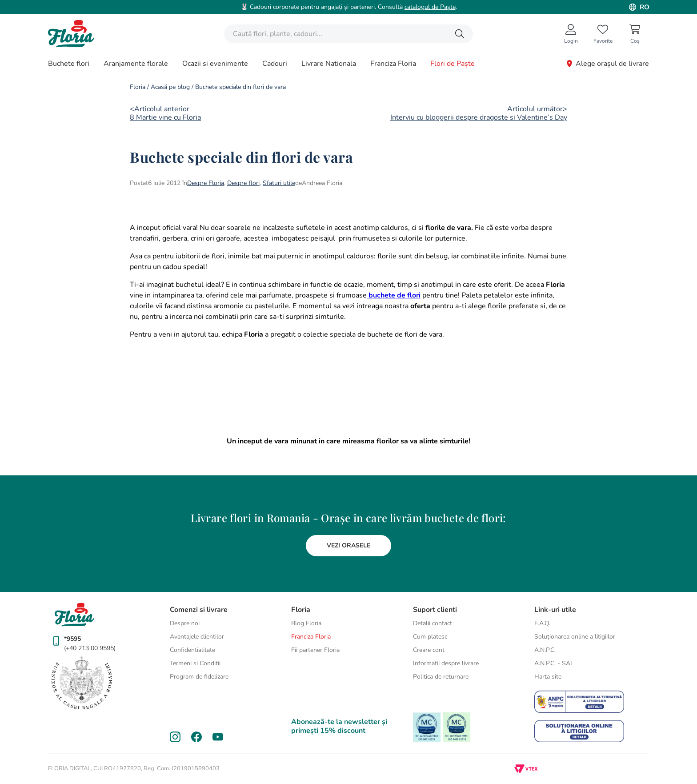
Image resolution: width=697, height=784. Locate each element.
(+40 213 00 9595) (90, 648)
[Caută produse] (460, 34)
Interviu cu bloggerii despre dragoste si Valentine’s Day (479, 117)
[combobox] (348, 34)
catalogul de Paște (430, 7)
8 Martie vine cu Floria (165, 117)
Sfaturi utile (279, 183)
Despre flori (243, 183)
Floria (138, 87)
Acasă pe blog (170, 87)
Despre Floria (206, 183)
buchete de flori (394, 295)
